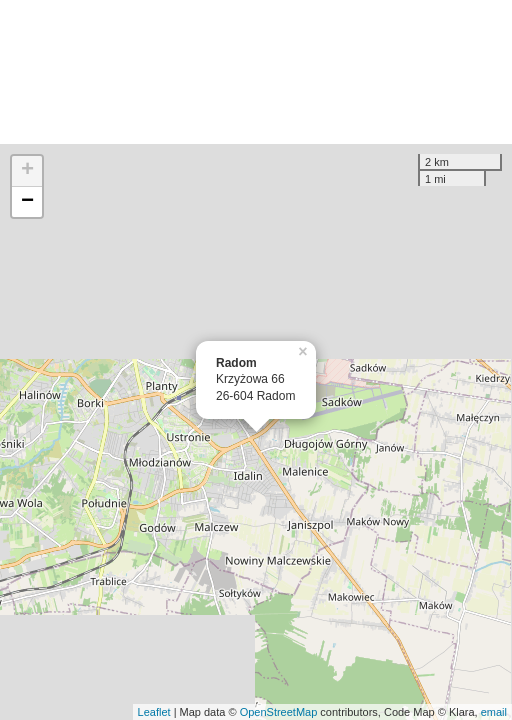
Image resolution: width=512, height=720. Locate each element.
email (494, 712)
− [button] (27, 202)
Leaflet (154, 712)
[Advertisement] (256, 72)
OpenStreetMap (279, 712)
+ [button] (27, 171)
